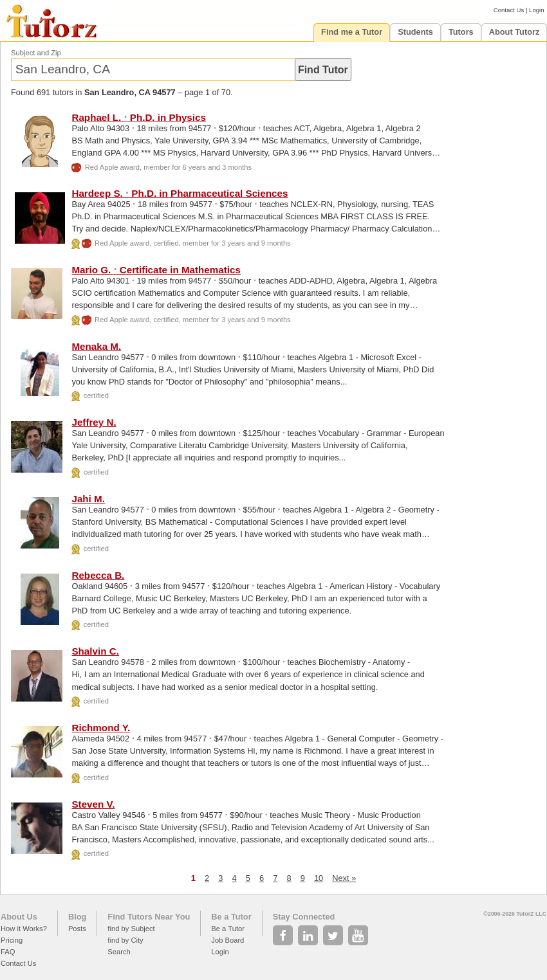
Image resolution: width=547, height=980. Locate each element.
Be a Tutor (231, 917)
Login (536, 10)
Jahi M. (88, 499)
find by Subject (131, 929)
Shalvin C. (95, 651)
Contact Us (509, 10)
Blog (77, 917)
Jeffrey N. (94, 422)
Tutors (461, 32)
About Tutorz (515, 32)
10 (319, 878)
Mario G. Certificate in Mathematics (156, 270)
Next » (344, 878)
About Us (19, 917)
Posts (77, 929)
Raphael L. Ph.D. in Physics (139, 117)
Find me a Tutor (352, 32)
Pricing (12, 940)
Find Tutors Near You (149, 917)
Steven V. (93, 804)
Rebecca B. (98, 575)
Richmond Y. (101, 728)
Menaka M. (96, 346)
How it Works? (24, 929)
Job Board (227, 940)
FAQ (8, 952)
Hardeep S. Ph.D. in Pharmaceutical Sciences (180, 193)
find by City (125, 940)
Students (415, 32)
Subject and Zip (36, 53)
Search (119, 952)
